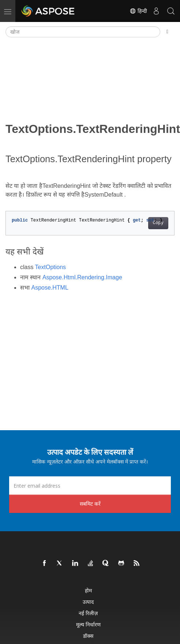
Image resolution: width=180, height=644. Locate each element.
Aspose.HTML (50, 288)
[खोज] (83, 32)
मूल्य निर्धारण (88, 624)
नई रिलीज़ (88, 613)
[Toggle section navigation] (167, 32)
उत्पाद (88, 602)
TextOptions (50, 267)
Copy (158, 223)
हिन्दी (138, 11)
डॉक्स (88, 636)
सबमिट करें (90, 504)
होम (88, 590)
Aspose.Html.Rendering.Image (82, 277)
